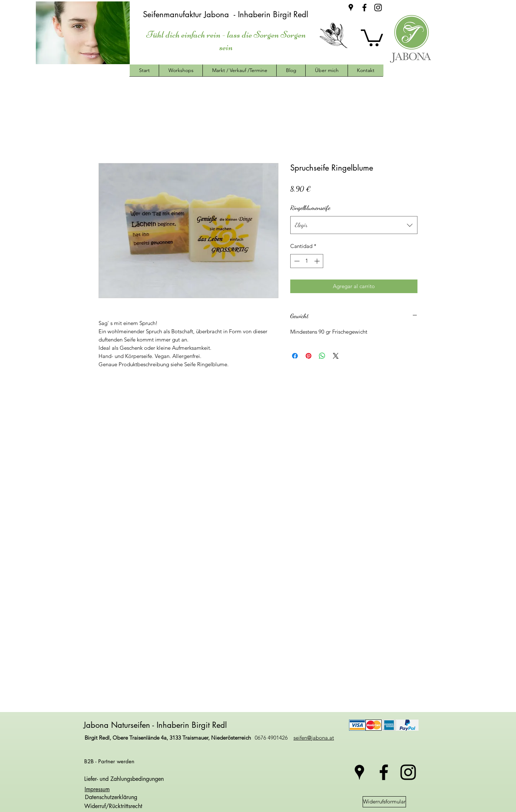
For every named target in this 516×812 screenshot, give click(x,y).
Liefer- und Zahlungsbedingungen (124, 779)
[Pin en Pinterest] (309, 356)
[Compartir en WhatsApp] (322, 356)
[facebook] (364, 8)
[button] (372, 37)
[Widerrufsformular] (384, 802)
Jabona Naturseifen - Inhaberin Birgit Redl (156, 725)
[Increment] (318, 261)
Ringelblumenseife (310, 207)
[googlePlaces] (351, 8)
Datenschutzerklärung (110, 797)
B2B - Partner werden (109, 761)
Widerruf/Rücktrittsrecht (113, 806)
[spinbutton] (307, 261)
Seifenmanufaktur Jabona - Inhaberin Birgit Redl (227, 14)
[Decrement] (296, 261)
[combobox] (354, 225)
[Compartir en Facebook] (295, 356)
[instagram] (378, 8)
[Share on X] (336, 356)
